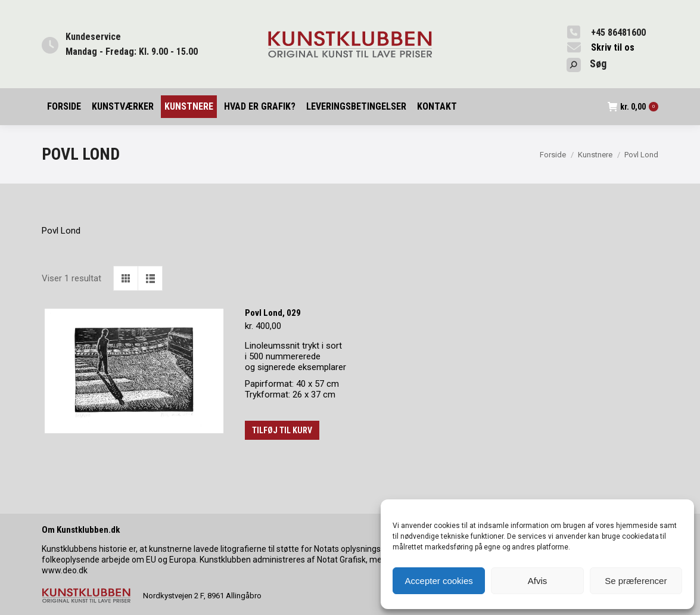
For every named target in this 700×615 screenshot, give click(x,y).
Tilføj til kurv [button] (282, 430)
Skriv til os (613, 47)
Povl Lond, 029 (273, 313)
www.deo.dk (65, 570)
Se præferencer (636, 581)
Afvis (538, 581)
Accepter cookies (439, 581)
